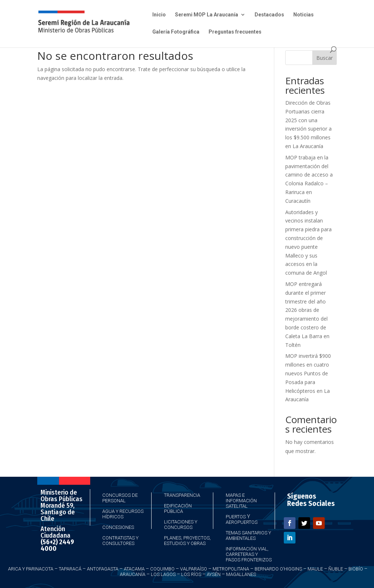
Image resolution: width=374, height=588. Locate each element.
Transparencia (182, 495)
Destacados (269, 15)
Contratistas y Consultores (120, 541)
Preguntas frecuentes (235, 32)
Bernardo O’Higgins (278, 569)
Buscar (325, 58)
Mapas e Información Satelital (241, 501)
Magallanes (241, 574)
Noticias (304, 15)
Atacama (134, 569)
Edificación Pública (178, 508)
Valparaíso (194, 569)
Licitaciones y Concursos (181, 525)
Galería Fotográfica (176, 32)
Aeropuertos (242, 522)
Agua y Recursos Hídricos (123, 514)
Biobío (356, 569)
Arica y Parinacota (31, 569)
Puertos (236, 517)
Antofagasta (103, 569)
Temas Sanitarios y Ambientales (248, 535)
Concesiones (118, 527)
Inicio (159, 15)
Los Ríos (191, 574)
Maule (315, 569)
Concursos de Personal (120, 498)
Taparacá (70, 569)
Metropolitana (231, 569)
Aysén (214, 574)
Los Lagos (163, 574)
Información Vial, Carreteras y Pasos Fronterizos (249, 554)
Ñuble (336, 569)
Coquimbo (162, 569)
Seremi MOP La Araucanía (207, 15)
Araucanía (133, 574)
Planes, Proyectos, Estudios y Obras (187, 541)
